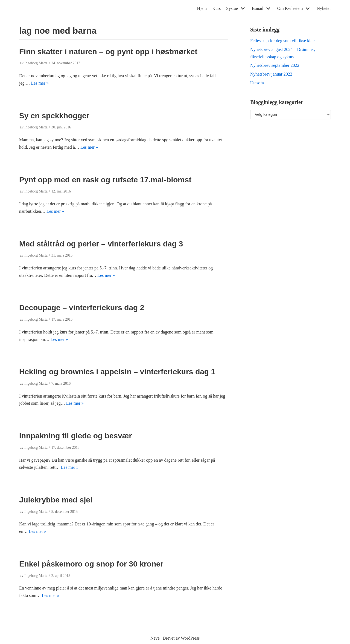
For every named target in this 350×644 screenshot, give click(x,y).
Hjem (202, 8)
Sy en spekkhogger (54, 116)
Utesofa (257, 83)
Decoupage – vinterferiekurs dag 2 (82, 308)
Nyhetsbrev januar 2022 (271, 74)
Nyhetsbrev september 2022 (275, 65)
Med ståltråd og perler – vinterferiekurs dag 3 (101, 244)
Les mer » (40, 83)
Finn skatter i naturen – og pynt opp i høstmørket (108, 52)
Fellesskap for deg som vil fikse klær (282, 41)
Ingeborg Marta (36, 63)
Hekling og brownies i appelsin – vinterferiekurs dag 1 (117, 372)
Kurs (216, 8)
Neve (155, 638)
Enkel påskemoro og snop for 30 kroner (91, 564)
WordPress (190, 638)
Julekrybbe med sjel (56, 500)
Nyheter (324, 8)
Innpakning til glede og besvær (75, 436)
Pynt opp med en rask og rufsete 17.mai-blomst (105, 180)
